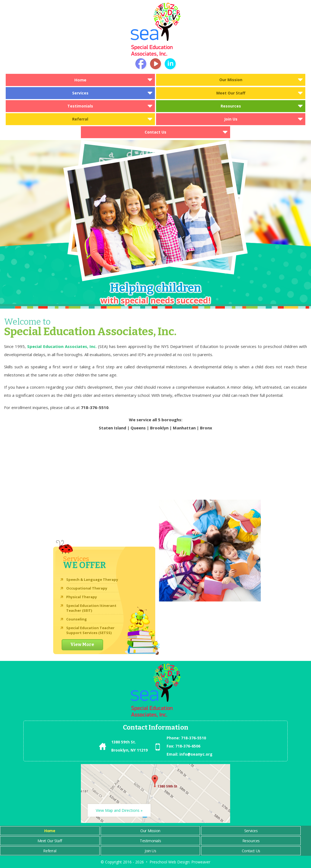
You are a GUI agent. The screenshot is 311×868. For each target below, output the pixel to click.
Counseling (77, 619)
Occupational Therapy (87, 588)
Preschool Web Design (169, 862)
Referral (80, 119)
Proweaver (201, 862)
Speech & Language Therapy (92, 579)
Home (80, 80)
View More (82, 644)
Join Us (231, 119)
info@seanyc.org (196, 754)
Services (80, 93)
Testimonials (80, 106)
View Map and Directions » (119, 810)
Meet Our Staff (231, 93)
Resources (231, 106)
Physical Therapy (82, 597)
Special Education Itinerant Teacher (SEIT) (91, 608)
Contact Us (155, 132)
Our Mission (231, 80)
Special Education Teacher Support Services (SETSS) (90, 630)
